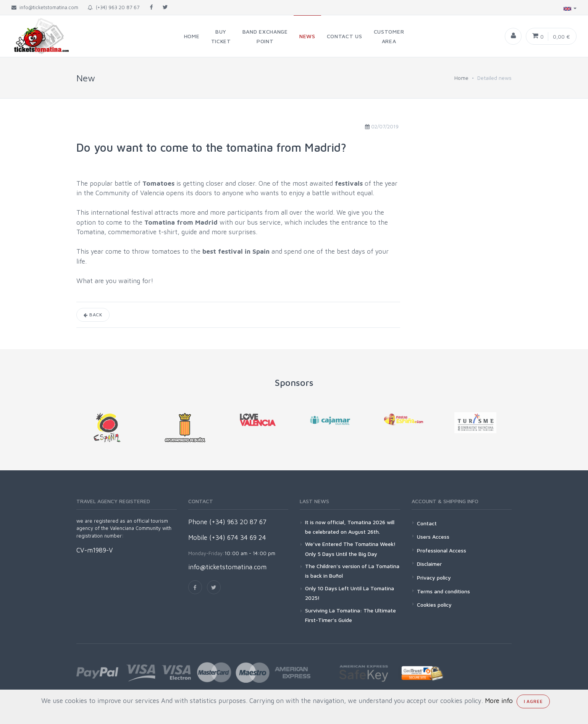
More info (499, 701)
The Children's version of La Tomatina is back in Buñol (352, 571)
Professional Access (442, 550)
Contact (427, 523)
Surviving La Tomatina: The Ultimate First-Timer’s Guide (351, 615)
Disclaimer (429, 564)
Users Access (433, 537)
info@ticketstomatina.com (227, 567)
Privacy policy (434, 577)
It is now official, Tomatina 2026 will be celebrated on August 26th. (350, 527)
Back (93, 315)
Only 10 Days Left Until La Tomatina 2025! (350, 593)
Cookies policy (434, 605)
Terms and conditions (443, 591)
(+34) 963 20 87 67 (114, 7)
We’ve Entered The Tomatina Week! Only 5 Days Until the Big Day (350, 549)
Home (461, 78)
